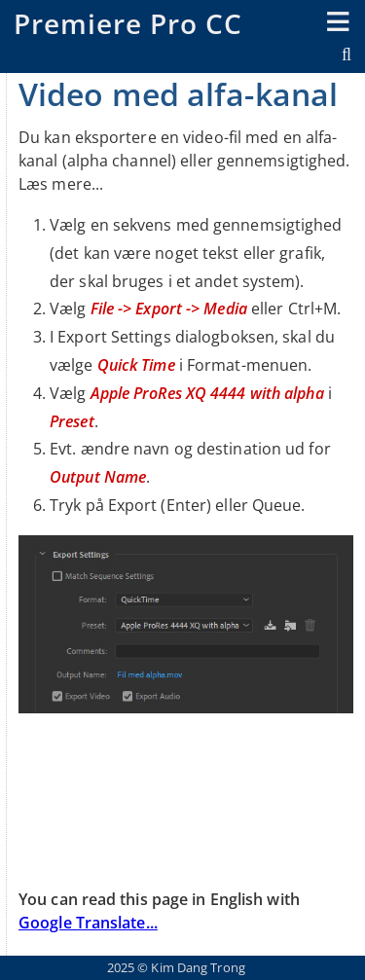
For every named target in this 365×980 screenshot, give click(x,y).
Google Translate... (88, 923)
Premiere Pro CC (128, 24)
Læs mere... (61, 184)
